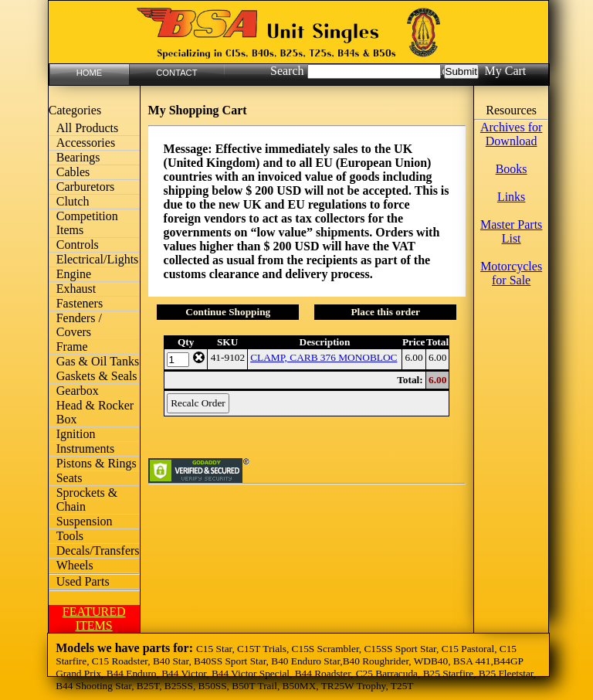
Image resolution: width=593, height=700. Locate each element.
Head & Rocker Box (95, 412)
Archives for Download (511, 134)
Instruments (86, 449)
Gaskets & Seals (97, 376)
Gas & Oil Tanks (98, 361)
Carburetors (86, 187)
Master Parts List (511, 231)
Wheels (75, 565)
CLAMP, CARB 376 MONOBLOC (324, 357)
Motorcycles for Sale (511, 273)
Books (512, 169)
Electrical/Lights (98, 259)
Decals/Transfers (98, 550)
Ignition (76, 434)
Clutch (73, 201)
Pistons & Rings (97, 463)
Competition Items (87, 223)
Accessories (86, 143)
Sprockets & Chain (87, 500)
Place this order (385, 312)
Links (511, 197)
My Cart (505, 71)
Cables (73, 172)
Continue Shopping (228, 312)
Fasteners (80, 303)
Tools (70, 536)
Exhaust (76, 289)
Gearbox (78, 391)
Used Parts (83, 581)
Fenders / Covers (79, 325)
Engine (74, 274)
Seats (69, 478)
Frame (72, 347)
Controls (78, 245)
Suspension (85, 521)
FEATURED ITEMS (94, 618)
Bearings (78, 157)
